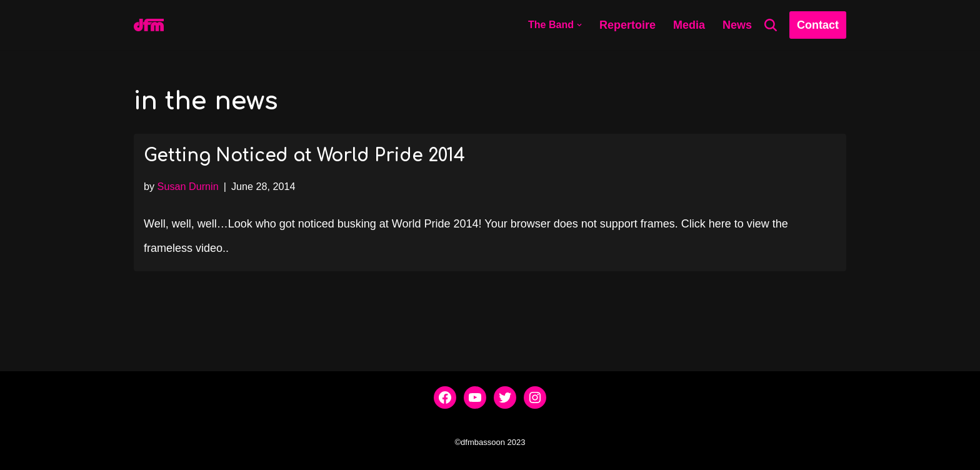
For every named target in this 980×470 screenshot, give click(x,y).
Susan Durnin (188, 186)
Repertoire (627, 25)
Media (689, 25)
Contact (818, 25)
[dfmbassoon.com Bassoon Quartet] (149, 25)
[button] (579, 25)
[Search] (771, 25)
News (737, 25)
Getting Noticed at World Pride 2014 (304, 156)
